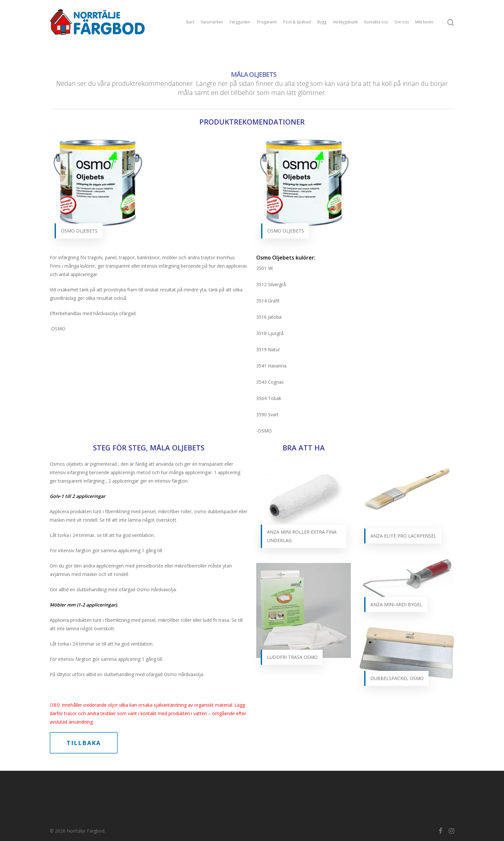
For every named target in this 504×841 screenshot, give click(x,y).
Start (190, 22)
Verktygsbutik (345, 22)
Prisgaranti (267, 22)
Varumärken (212, 22)
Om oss (402, 22)
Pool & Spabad (297, 22)
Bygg (322, 22)
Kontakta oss (376, 22)
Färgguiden (240, 22)
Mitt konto (424, 22)
